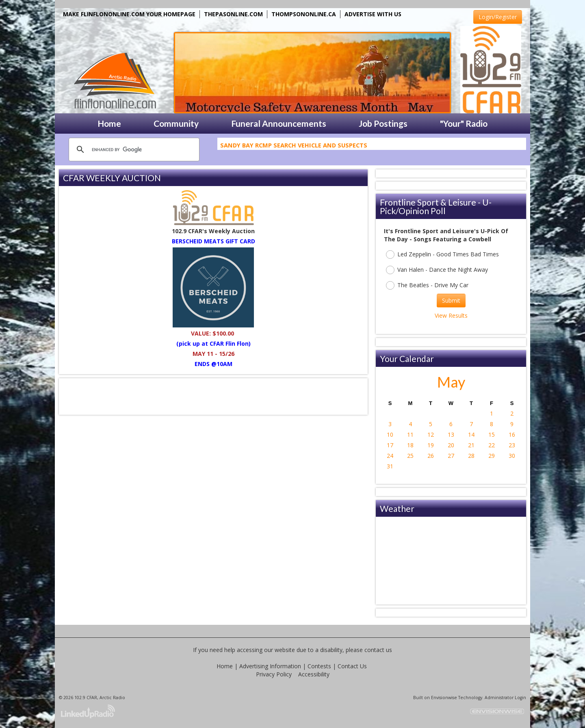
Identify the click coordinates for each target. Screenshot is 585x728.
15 (492, 434)
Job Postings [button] (383, 123)
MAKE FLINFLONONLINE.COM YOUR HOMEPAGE (129, 14)
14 (471, 434)
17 (390, 445)
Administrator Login (505, 698)
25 (410, 456)
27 (451, 456)
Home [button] (109, 123)
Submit (451, 300)
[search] (133, 149)
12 (431, 434)
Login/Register (498, 17)
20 (451, 445)
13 (451, 434)
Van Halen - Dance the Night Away (437, 270)
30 (512, 456)
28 (471, 456)
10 (390, 434)
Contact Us (352, 666)
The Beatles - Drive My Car (427, 285)
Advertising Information (270, 666)
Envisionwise (444, 698)
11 (410, 434)
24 (390, 456)
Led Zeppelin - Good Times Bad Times (442, 255)
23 (512, 445)
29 (492, 456)
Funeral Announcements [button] (279, 123)
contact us (378, 650)
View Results (451, 315)
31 (390, 466)
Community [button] (176, 123)
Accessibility (314, 674)
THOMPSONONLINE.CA (304, 14)
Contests (319, 666)
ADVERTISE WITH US (373, 14)
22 (492, 445)
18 (410, 445)
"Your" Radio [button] (464, 123)
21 (471, 445)
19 (431, 445)
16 (512, 434)
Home (225, 666)
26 (431, 456)
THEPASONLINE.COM (233, 14)
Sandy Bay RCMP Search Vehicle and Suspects (294, 147)
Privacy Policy (274, 674)
